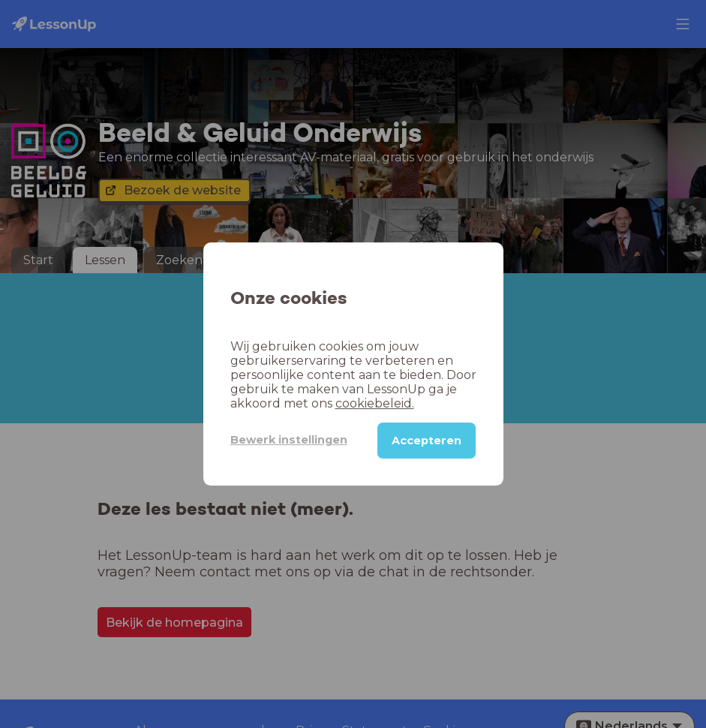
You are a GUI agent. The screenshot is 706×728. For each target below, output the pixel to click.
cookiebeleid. (375, 403)
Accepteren (427, 441)
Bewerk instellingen (289, 440)
